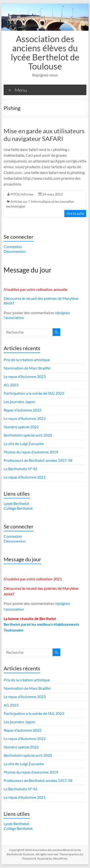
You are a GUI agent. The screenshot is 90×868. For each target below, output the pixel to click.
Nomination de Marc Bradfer (27, 368)
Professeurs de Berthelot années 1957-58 (38, 460)
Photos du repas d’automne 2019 (31, 452)
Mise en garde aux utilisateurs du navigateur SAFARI (44, 135)
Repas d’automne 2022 (22, 410)
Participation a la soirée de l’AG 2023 (34, 393)
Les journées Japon (19, 402)
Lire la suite (75, 213)
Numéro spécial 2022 (21, 427)
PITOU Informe (22, 194)
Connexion (13, 246)
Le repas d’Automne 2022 (25, 418)
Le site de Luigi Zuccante (24, 443)
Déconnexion (15, 251)
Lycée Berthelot (16, 503)
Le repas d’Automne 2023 (25, 376)
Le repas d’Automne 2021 (25, 477)
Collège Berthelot (18, 508)
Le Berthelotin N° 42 (20, 469)
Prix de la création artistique (27, 360)
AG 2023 (11, 385)
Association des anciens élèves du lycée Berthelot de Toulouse (45, 52)
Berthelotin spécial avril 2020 (28, 435)
